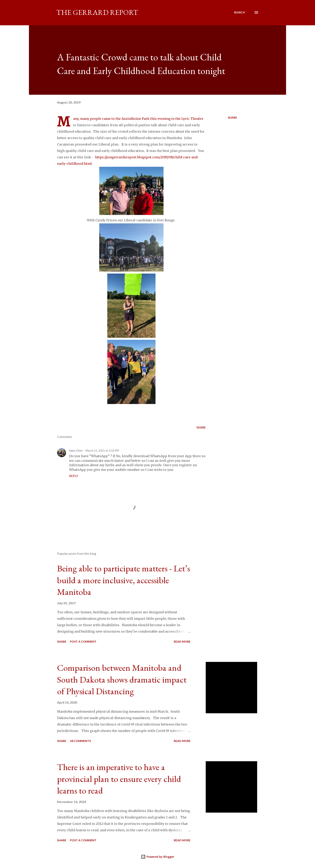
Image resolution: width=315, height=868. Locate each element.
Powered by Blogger (157, 857)
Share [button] (232, 118)
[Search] (239, 12)
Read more (182, 642)
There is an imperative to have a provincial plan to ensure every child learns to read (119, 779)
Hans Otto (76, 450)
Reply (74, 476)
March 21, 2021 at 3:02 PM (102, 450)
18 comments (80, 741)
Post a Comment (83, 642)
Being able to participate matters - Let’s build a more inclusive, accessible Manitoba (124, 580)
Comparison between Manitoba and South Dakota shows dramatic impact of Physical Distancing (122, 679)
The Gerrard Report (97, 12)
